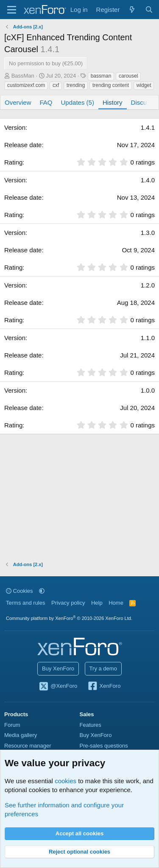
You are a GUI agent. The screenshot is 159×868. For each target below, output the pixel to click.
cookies (66, 781)
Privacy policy (68, 603)
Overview (18, 102)
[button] (42, 591)
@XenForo (58, 687)
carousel (128, 76)
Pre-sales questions (104, 746)
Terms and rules (25, 603)
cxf (56, 85)
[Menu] (12, 10)
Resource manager (28, 746)
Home (116, 603)
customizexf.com (26, 85)
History (113, 102)
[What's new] (132, 10)
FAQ (46, 102)
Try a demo (103, 668)
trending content (111, 85)
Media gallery (21, 735)
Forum (12, 725)
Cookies (20, 591)
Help (97, 603)
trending (76, 85)
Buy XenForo (58, 668)
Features (91, 725)
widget (144, 85)
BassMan (23, 76)
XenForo (104, 687)
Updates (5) (78, 102)
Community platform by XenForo (69, 618)
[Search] (149, 10)
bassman (101, 76)
